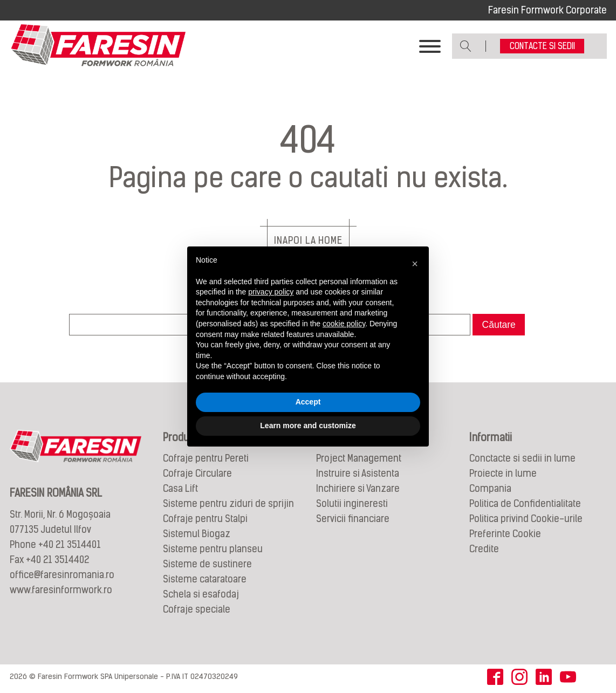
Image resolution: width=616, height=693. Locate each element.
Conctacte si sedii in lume (522, 458)
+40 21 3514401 (70, 544)
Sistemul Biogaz (197, 534)
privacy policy (271, 292)
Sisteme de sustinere (207, 564)
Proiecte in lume (503, 473)
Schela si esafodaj (201, 594)
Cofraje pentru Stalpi (205, 519)
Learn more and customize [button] (308, 426)
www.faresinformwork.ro (61, 590)
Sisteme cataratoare (205, 579)
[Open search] (466, 46)
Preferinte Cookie (505, 534)
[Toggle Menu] (430, 46)
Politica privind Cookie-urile (526, 519)
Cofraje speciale (197, 609)
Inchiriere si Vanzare (358, 488)
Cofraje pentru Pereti (206, 458)
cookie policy (344, 324)
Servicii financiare (353, 519)
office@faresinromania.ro (62, 575)
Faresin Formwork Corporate (547, 10)
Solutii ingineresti (352, 503)
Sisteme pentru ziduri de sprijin (228, 503)
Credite (484, 549)
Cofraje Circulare (197, 473)
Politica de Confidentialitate (525, 503)
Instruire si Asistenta (358, 473)
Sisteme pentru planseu (213, 549)
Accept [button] (308, 402)
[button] (415, 264)
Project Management (359, 458)
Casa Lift (180, 488)
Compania (490, 488)
